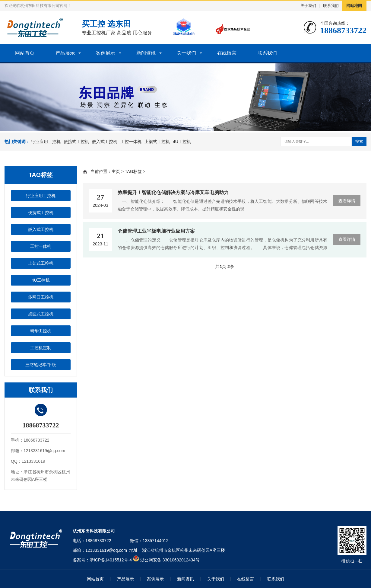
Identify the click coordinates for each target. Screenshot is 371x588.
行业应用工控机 (46, 142)
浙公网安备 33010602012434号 (170, 560)
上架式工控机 (157, 142)
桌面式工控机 (41, 314)
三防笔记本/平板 (41, 365)
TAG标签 (133, 171)
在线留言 (227, 53)
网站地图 (354, 6)
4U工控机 (182, 142)
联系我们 (331, 6)
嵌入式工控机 (105, 142)
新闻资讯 (146, 53)
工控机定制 (41, 348)
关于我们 (308, 6)
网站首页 (25, 53)
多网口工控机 (41, 297)
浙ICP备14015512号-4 (111, 560)
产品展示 (65, 53)
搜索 (359, 141)
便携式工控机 (76, 142)
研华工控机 (41, 331)
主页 (116, 171)
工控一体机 (131, 142)
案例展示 (106, 53)
